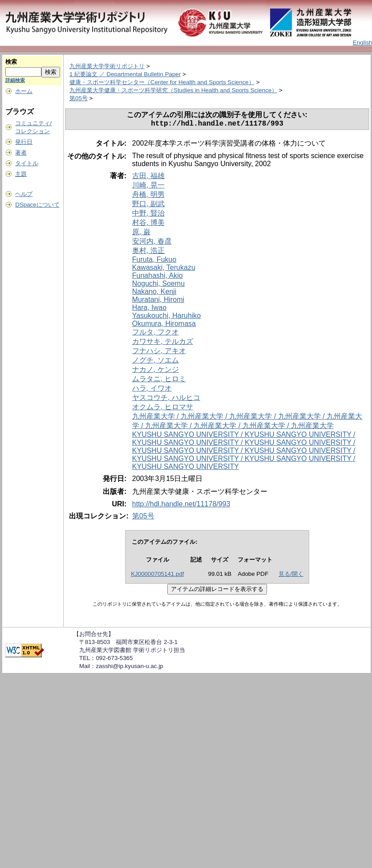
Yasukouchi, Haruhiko (166, 317)
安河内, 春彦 (152, 243)
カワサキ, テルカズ (163, 343)
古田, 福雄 (148, 177)
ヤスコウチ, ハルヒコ (166, 399)
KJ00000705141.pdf (157, 576)
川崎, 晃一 (148, 187)
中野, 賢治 (148, 215)
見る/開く (291, 576)
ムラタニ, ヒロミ (159, 381)
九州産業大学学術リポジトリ (107, 66)
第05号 (79, 98)
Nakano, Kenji (154, 293)
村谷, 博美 (148, 224)
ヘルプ (24, 194)
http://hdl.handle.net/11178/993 (181, 506)
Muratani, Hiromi (158, 301)
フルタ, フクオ (156, 334)
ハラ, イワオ (152, 390)
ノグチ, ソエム (156, 362)
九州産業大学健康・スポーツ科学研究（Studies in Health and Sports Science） (173, 90)
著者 (21, 153)
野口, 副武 (148, 206)
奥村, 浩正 (148, 252)
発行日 (24, 142)
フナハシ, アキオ (159, 352)
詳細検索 (15, 80)
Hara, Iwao (149, 309)
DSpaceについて (37, 205)
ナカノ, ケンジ (156, 371)
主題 (21, 174)
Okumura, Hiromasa (164, 325)
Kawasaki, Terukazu (164, 269)
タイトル (27, 163)
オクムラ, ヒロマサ (163, 409)
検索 (11, 62)
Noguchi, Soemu (158, 285)
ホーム (24, 91)
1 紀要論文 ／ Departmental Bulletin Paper (125, 74)
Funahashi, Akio (158, 277)
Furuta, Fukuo (154, 261)
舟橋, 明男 (148, 196)
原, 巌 (141, 234)
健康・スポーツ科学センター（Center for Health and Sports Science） (162, 82)
